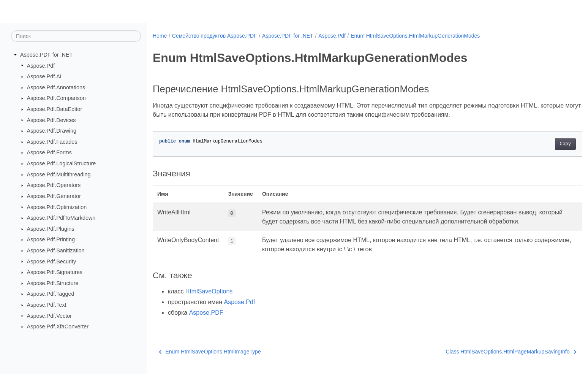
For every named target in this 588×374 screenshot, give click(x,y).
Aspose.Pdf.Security (52, 261)
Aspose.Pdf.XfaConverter (58, 326)
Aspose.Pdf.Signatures (55, 272)
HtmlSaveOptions (209, 291)
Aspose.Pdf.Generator (54, 196)
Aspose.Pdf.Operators (54, 185)
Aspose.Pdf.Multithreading (59, 174)
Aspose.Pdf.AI (44, 76)
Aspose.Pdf (41, 65)
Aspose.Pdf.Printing (51, 239)
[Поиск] (76, 36)
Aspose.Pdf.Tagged (51, 294)
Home (160, 36)
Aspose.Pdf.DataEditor (55, 109)
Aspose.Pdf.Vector (49, 315)
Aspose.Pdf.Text (47, 305)
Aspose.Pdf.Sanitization (56, 250)
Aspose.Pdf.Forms (49, 152)
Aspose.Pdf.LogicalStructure (62, 163)
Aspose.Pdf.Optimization (57, 207)
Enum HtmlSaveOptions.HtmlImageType (210, 352)
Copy (536, 144)
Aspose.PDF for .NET (46, 55)
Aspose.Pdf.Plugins (51, 229)
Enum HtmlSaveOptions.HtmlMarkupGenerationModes (415, 36)
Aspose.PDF (206, 313)
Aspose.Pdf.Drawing (52, 131)
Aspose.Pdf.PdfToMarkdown (61, 218)
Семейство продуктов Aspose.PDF (215, 36)
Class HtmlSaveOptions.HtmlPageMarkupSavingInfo (482, 352)
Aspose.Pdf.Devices (51, 120)
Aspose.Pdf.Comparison (56, 98)
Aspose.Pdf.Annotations (56, 87)
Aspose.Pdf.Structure (53, 283)
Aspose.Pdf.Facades (52, 142)
